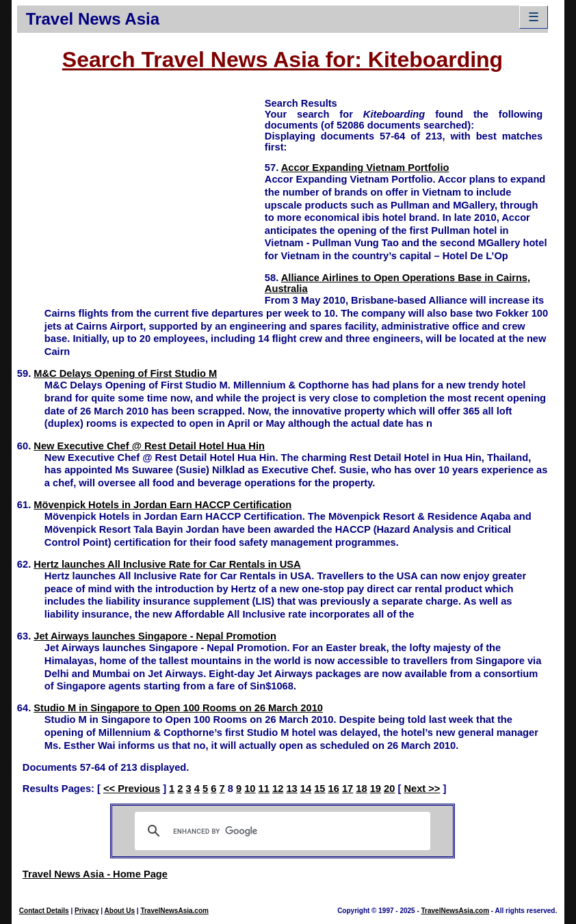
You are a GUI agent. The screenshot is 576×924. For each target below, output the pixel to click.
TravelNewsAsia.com (174, 911)
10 (250, 789)
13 (291, 789)
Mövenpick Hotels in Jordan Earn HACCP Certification (162, 505)
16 (334, 789)
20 (389, 789)
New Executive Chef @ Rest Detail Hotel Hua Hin (149, 446)
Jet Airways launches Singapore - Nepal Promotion (155, 636)
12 (278, 789)
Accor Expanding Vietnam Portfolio (365, 168)
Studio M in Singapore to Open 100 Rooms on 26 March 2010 (178, 708)
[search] (281, 831)
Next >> (422, 789)
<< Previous (132, 789)
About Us (120, 911)
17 (348, 789)
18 (361, 789)
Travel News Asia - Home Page (95, 874)
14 (306, 789)
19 (376, 789)
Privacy (87, 911)
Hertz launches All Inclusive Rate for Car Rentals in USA (167, 564)
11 (264, 789)
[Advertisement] (141, 192)
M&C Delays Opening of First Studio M (125, 373)
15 (319, 789)
